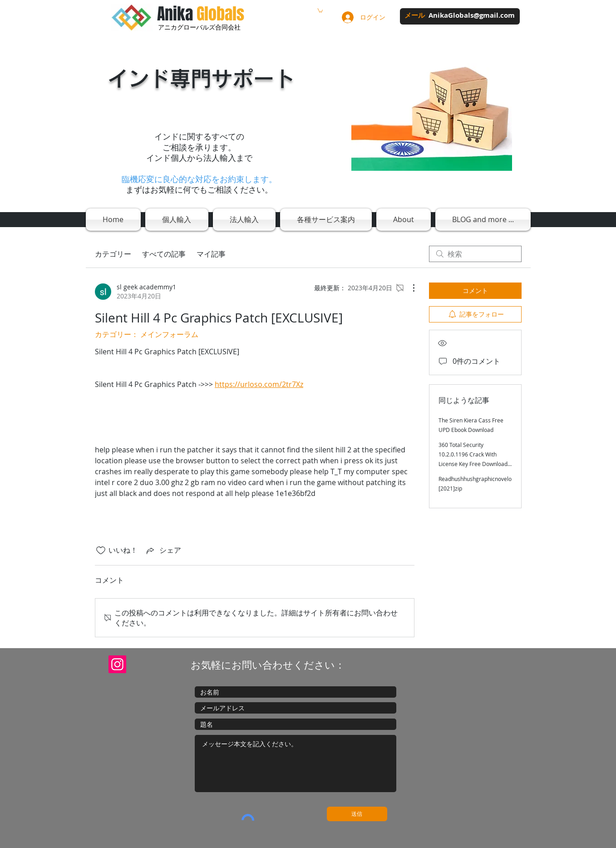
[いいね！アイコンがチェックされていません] (101, 550)
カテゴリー (113, 254)
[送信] (357, 814)
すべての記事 (164, 254)
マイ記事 (211, 254)
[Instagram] (117, 664)
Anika (201, 14)
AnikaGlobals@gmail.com (472, 15)
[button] (320, 10)
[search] (475, 254)
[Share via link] (163, 550)
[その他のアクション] (409, 288)
